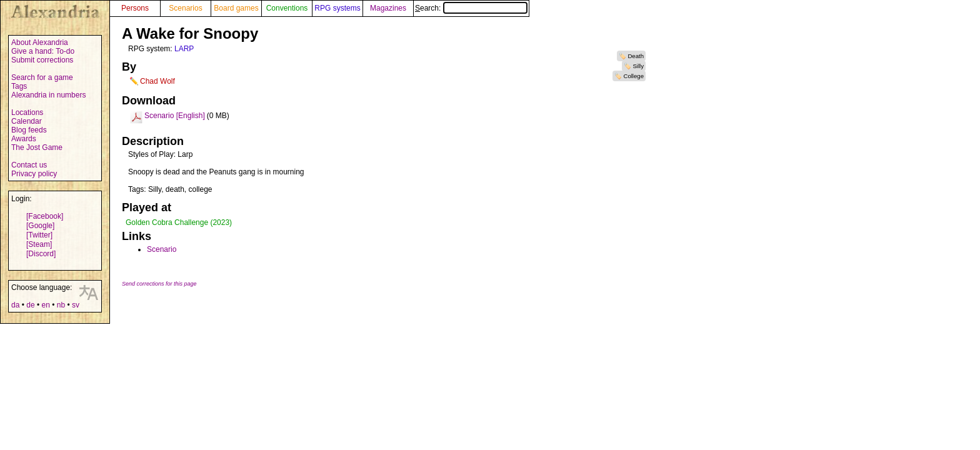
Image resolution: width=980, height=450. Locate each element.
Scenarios (185, 8)
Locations (27, 112)
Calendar (27, 121)
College (633, 76)
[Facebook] (45, 216)
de (30, 305)
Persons (135, 8)
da (15, 305)
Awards (24, 139)
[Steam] (39, 244)
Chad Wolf (157, 81)
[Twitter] (39, 235)
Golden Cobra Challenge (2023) (179, 222)
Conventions (287, 8)
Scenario (162, 249)
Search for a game (42, 77)
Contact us (29, 165)
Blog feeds (29, 130)
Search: (471, 8)
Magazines (388, 8)
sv (76, 305)
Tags (19, 86)
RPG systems (337, 8)
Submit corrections (42, 60)
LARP (184, 49)
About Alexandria (40, 42)
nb (61, 305)
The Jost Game (37, 147)
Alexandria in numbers (48, 95)
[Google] (40, 226)
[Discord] (41, 254)
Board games (236, 8)
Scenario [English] (175, 116)
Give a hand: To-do (43, 51)
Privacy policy (34, 174)
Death (636, 56)
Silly (638, 66)
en (45, 305)
